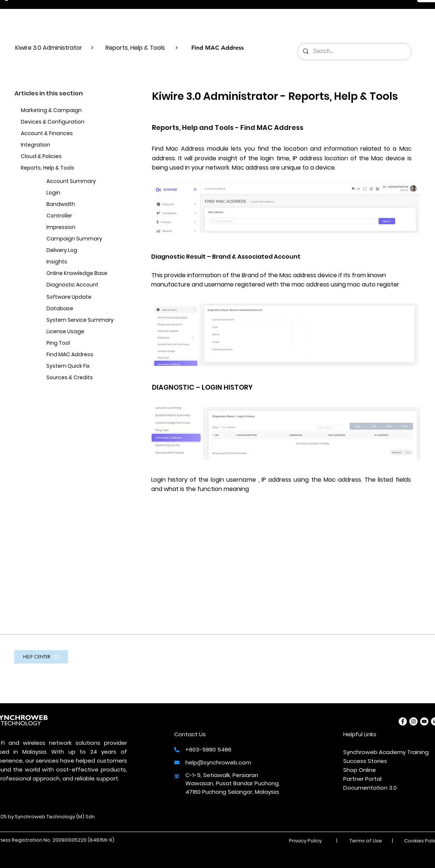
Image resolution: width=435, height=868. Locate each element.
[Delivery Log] (83, 251)
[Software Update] (83, 297)
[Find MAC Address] (83, 355)
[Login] (83, 193)
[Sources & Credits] (83, 378)
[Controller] (83, 216)
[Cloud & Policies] (64, 157)
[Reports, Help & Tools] (61, 168)
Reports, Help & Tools (135, 48)
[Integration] (64, 145)
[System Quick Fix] (83, 366)
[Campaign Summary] (83, 239)
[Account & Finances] (57, 134)
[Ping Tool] (83, 343)
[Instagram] (413, 721)
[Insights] (83, 262)
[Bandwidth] (83, 205)
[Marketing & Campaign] (57, 111)
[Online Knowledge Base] (83, 274)
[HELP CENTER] (41, 657)
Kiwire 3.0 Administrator (49, 48)
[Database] (83, 309)
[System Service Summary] (83, 320)
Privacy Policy (305, 841)
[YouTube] (424, 721)
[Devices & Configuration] (57, 122)
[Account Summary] (83, 182)
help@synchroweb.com (218, 762)
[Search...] (354, 52)
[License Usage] (83, 332)
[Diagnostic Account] (83, 285)
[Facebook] (403, 721)
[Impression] (83, 228)
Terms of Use (366, 841)
